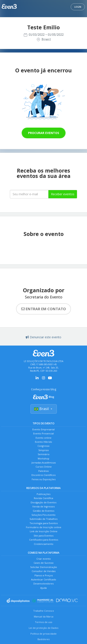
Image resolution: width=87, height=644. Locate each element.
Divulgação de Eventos (43, 502)
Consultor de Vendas (44, 571)
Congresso (43, 446)
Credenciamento (44, 544)
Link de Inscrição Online (44, 531)
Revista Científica (43, 498)
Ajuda (43, 588)
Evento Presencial (43, 433)
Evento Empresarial (43, 429)
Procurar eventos (44, 133)
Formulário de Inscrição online (44, 527)
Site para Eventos (43, 536)
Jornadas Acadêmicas (44, 463)
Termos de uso (44, 622)
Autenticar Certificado (44, 579)
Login (78, 7)
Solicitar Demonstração (44, 567)
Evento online (43, 438)
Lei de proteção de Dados (43, 628)
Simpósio (44, 450)
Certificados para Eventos (44, 540)
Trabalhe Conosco (44, 611)
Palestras (43, 471)
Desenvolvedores (43, 584)
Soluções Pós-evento (43, 515)
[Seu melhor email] (29, 194)
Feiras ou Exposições (44, 479)
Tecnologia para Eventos (44, 523)
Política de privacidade (43, 634)
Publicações (43, 494)
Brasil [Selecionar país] (44, 409)
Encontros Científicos (43, 475)
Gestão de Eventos (43, 511)
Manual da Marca (44, 616)
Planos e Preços (44, 575)
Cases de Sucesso (44, 563)
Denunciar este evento (43, 337)
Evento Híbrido (43, 442)
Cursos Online (44, 467)
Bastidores (43, 639)
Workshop (43, 458)
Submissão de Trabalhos (43, 519)
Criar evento (44, 559)
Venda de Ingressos (43, 506)
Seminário (44, 454)
